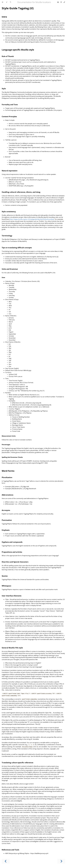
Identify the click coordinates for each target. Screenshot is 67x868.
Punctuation (7, 520)
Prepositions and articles (12, 552)
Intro (4, 17)
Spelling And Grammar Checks (12, 457)
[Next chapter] (61, 861)
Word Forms (8, 471)
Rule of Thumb (8, 56)
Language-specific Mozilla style (18, 50)
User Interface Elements (12, 596)
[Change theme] (7, 2)
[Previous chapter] (6, 861)
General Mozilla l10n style (12, 648)
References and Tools (10, 850)
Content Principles (9, 116)
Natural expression (10, 171)
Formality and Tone (10, 105)
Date (3, 277)
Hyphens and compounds (12, 542)
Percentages (6, 445)
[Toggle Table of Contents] (3, 2)
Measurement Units (9, 436)
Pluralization (7, 477)
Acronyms (6, 510)
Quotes (5, 576)
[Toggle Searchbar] (11, 2)
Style (4, 89)
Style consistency (9, 211)
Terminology (7, 236)
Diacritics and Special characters (15, 562)
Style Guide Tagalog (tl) (18, 8)
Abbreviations (8, 495)
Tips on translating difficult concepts (17, 248)
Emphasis (6, 530)
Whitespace (6, 586)
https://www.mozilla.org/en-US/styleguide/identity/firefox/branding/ (32, 219)
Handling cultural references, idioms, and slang (21, 192)
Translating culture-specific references (17, 763)
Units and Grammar (10, 269)
